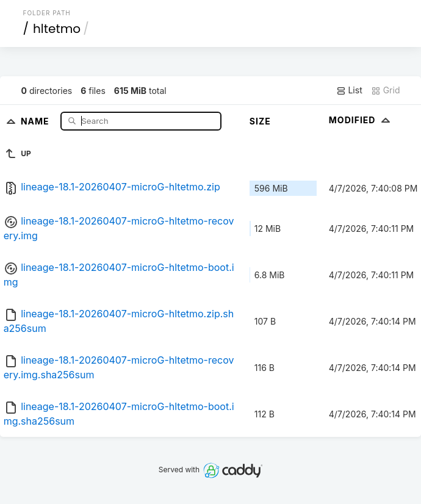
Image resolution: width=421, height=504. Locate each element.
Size (260, 121)
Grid (386, 90)
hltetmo (57, 29)
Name (36, 121)
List (349, 90)
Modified (361, 120)
